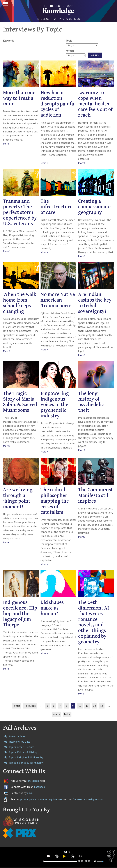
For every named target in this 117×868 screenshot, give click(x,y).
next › (56, 714)
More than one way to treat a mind (19, 98)
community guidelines (50, 799)
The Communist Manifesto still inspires (96, 495)
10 (80, 706)
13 (102, 706)
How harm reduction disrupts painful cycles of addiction (58, 104)
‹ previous (30, 706)
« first (17, 706)
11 (87, 706)
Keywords (8, 41)
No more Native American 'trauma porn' (58, 300)
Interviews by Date (19, 742)
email (30, 793)
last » (67, 714)
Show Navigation (5, 5)
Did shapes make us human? (52, 608)
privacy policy (28, 799)
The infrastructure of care (57, 207)
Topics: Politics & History (23, 752)
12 (94, 706)
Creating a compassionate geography (94, 207)
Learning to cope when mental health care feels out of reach (95, 104)
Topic (69, 41)
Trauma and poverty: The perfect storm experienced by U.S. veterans (20, 212)
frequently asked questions (88, 799)
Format (70, 51)
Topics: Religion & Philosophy (26, 757)
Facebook (40, 787)
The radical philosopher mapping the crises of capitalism (55, 501)
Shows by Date (17, 736)
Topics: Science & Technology (26, 763)
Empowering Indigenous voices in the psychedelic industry (55, 405)
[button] (49, 856)
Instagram (34, 781)
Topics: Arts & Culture (21, 747)
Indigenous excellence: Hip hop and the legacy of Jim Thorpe (20, 614)
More (6, 144)
